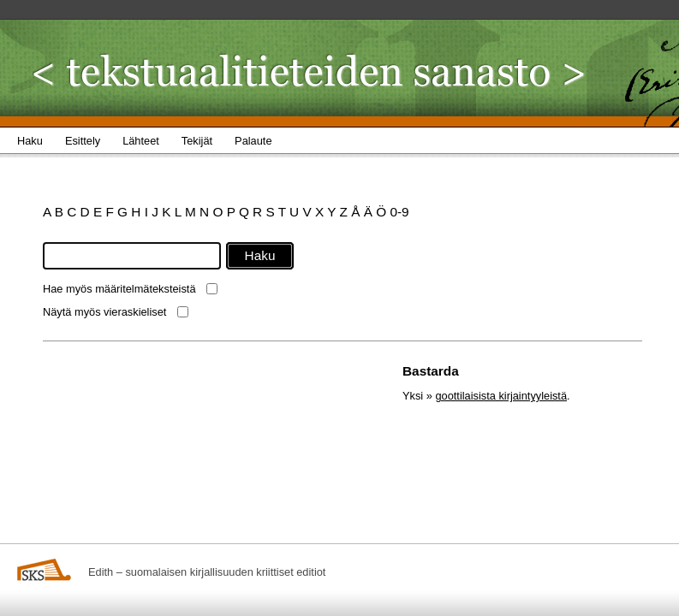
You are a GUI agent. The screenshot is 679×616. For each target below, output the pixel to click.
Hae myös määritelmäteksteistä (119, 289)
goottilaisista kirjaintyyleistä (501, 396)
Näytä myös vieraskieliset (104, 312)
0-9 (399, 212)
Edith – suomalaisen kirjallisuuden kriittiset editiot (207, 572)
